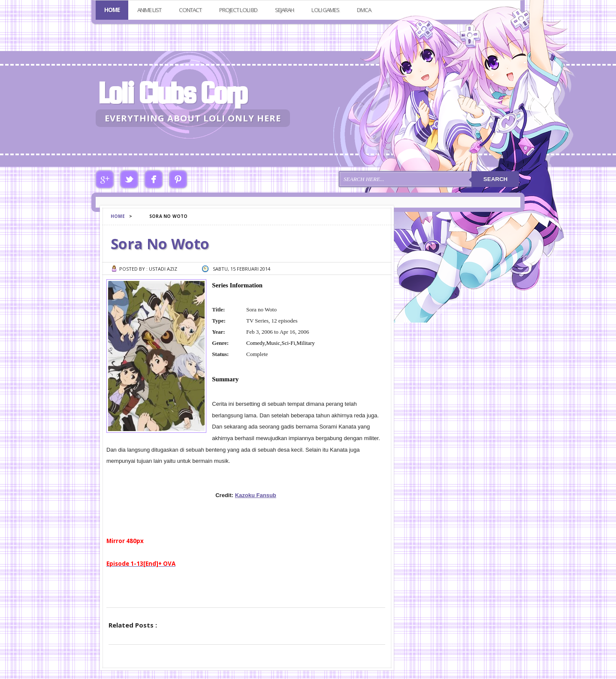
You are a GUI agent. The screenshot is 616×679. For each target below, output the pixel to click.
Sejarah (284, 10)
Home (112, 10)
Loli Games (325, 10)
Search (495, 179)
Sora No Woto (160, 244)
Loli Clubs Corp (172, 93)
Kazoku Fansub (256, 495)
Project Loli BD (238, 10)
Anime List (149, 10)
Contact (190, 10)
